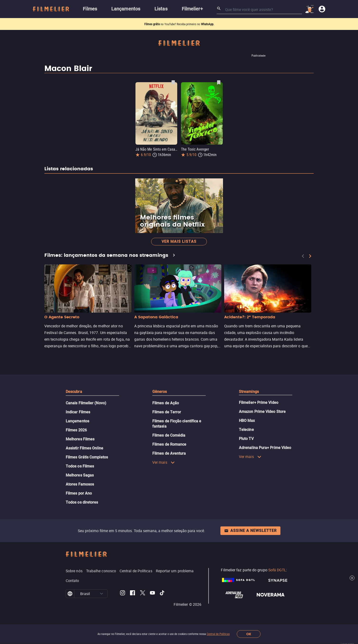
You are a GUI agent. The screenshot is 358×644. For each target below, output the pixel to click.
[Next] (310, 256)
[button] (102, 594)
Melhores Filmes (80, 439)
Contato (72, 581)
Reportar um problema (175, 571)
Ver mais (164, 462)
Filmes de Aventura (169, 453)
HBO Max (247, 421)
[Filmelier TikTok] (162, 594)
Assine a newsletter (250, 531)
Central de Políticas (218, 634)
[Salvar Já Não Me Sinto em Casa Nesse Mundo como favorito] (173, 82)
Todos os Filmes (80, 466)
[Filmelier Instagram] (123, 594)
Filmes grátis (152, 24)
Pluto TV (246, 439)
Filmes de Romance (169, 444)
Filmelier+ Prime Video (259, 403)
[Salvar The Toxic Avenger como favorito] (219, 82)
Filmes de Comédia (169, 435)
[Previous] (303, 256)
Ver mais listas (179, 241)
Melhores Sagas (80, 475)
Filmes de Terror (167, 412)
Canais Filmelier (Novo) (86, 403)
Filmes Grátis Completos (87, 457)
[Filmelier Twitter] (142, 594)
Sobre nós (74, 571)
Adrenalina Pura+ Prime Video (265, 448)
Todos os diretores (82, 502)
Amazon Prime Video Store (262, 412)
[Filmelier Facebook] (133, 594)
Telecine (246, 430)
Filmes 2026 (76, 430)
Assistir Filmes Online (84, 448)
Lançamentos (77, 421)
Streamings (249, 392)
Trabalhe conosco (101, 571)
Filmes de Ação (166, 403)
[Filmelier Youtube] (152, 594)
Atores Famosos (80, 484)
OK (249, 634)
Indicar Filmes (78, 412)
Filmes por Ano (79, 493)
